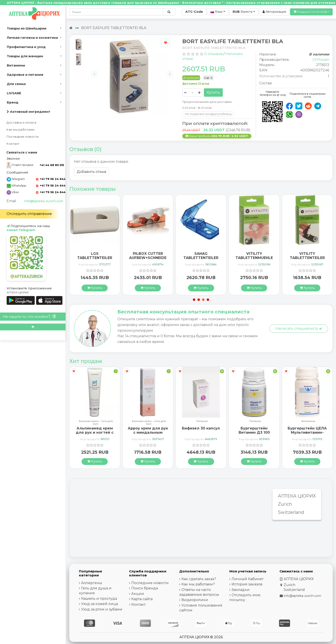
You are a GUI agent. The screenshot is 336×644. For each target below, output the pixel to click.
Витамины (16, 65)
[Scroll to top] (33, 327)
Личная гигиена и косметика (32, 38)
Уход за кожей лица (100, 604)
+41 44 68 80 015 (52, 165)
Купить (213, 92)
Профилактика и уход (26, 47)
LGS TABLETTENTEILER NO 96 (95, 258)
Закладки (241, 590)
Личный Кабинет (247, 579)
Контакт (13, 144)
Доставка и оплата (22, 123)
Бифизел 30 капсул (201, 428)
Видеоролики (195, 600)
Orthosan (321, 60)
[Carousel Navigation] (132, 71)
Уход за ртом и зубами (102, 609)
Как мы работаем (21, 130)
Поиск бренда (145, 588)
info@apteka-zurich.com (44, 201)
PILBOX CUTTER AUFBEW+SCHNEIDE (148, 256)
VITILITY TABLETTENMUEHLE (254, 256)
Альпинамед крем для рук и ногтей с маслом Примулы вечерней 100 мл (95, 435)
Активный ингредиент (29, 112)
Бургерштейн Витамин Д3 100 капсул (254, 432)
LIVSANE (14, 93)
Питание (202, 421)
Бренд (13, 102)
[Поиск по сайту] (169, 12)
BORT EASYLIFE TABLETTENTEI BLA (114, 28)
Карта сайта (142, 599)
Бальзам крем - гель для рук (96, 422)
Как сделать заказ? (199, 579)
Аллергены (92, 583)
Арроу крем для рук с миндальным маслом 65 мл (148, 432)
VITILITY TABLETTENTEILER (307, 256)
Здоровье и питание (25, 75)
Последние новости (23, 137)
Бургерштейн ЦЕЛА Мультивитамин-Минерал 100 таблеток (307, 435)
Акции (138, 594)
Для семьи (16, 84)
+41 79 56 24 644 (51, 179)
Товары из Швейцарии (27, 28)
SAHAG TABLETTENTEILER (201, 256)
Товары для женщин (25, 56)
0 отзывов (213, 54)
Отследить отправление (29, 214)
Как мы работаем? (198, 584)
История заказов (247, 584)
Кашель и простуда (99, 599)
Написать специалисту (299, 328)
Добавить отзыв (91, 172)
